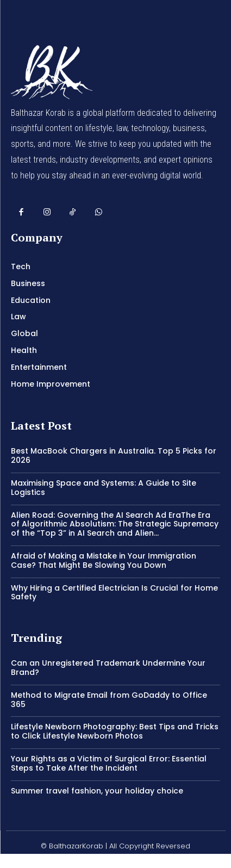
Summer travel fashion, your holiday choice (97, 791)
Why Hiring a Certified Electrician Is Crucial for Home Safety (114, 593)
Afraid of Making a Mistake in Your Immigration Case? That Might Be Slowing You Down (104, 560)
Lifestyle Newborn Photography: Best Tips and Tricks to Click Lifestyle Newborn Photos (115, 731)
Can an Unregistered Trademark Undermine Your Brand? (108, 668)
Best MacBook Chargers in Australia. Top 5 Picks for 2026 (114, 455)
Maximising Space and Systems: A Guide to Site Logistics (104, 488)
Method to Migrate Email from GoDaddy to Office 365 (109, 700)
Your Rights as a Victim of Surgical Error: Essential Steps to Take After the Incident (109, 763)
